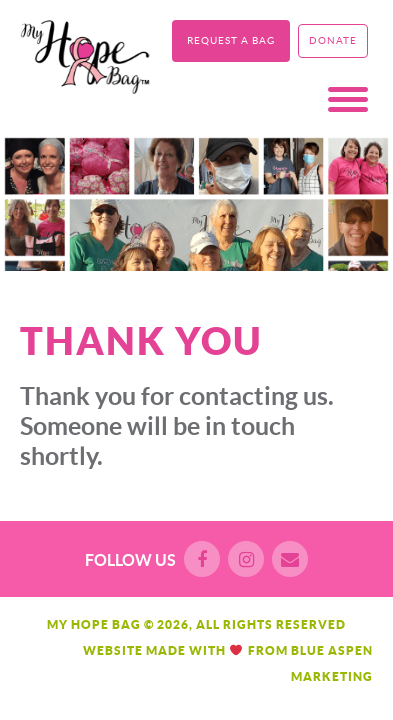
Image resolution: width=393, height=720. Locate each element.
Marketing (332, 676)
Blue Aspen (332, 650)
